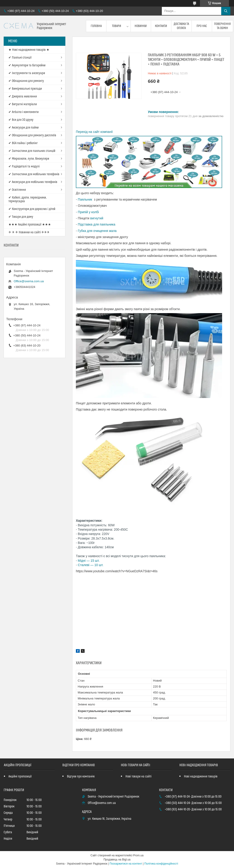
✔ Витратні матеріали (23, 104)
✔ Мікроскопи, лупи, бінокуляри (29, 159)
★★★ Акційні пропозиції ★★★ (30, 225)
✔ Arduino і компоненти (24, 112)
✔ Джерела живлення (23, 97)
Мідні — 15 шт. (89, 561)
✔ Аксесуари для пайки (24, 128)
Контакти (161, 26)
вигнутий (97, 218)
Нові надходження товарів (201, 777)
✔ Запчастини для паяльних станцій (32, 151)
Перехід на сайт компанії (94, 132)
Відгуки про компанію (81, 777)
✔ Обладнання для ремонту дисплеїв (32, 135)
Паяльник (85, 199)
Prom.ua (138, 855)
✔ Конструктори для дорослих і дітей (32, 209)
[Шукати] (226, 11)
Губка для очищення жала (97, 231)
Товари (117, 26)
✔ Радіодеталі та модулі (24, 167)
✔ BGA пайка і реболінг (23, 143)
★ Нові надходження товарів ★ (29, 50)
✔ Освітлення (17, 190)
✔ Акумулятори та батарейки (27, 65)
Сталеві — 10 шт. (91, 565)
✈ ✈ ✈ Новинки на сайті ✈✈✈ (29, 232)
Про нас (202, 26)
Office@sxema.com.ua (29, 281)
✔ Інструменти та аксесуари (27, 73)
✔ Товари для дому (21, 217)
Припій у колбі (88, 212)
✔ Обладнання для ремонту (26, 81)
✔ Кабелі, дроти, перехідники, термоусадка (28, 199)
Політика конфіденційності (161, 864)
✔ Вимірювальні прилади (25, 89)
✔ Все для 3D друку (21, 120)
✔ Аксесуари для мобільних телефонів (33, 182)
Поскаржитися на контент (126, 864)
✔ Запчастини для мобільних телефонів (34, 174)
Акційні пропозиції (20, 777)
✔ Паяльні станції (20, 58)
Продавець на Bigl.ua (117, 860)
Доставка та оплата (181, 26)
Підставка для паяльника (97, 224)
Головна (96, 26)
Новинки (141, 26)
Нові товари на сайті (138, 777)
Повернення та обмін (222, 26)
